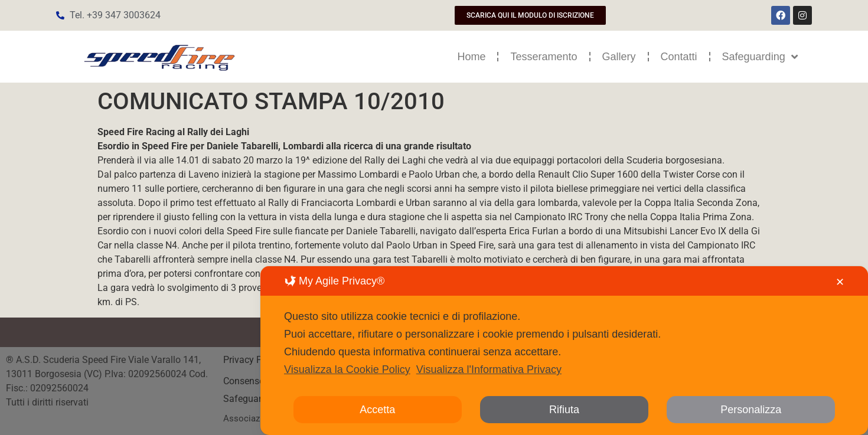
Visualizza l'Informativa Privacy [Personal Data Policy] (489, 369)
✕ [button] (840, 282)
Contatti (679, 57)
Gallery (619, 57)
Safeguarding (760, 57)
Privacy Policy (254, 360)
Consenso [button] (244, 381)
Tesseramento (544, 57)
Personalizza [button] (751, 410)
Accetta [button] (377, 410)
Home (471, 57)
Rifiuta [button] (564, 410)
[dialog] (564, 351)
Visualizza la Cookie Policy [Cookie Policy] (347, 369)
